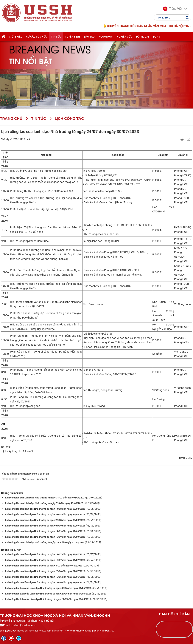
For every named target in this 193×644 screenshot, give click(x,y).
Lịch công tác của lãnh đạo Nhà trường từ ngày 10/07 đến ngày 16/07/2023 (45, 560)
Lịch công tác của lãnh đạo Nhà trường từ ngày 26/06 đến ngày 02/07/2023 (45, 571)
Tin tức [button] (56, 37)
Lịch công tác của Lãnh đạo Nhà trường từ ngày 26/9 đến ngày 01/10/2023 (45, 542)
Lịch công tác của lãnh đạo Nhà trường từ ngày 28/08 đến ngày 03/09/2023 (45, 520)
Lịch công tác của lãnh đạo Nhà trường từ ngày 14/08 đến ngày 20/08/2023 (45, 509)
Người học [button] (106, 37)
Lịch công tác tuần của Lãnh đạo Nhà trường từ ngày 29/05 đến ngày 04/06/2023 (48, 594)
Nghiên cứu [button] (124, 37)
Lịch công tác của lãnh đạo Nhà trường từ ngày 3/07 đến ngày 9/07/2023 (44, 566)
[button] (173, 9)
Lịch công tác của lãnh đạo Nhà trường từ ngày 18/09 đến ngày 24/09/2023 (45, 537)
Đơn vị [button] (157, 37)
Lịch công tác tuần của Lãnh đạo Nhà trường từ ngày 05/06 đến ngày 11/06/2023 (48, 588)
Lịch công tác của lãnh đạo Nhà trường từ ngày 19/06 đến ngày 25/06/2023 (45, 577)
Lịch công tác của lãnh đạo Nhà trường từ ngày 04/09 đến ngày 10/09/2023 (45, 526)
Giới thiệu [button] (16, 37)
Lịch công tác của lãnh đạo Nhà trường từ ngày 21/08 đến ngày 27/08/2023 (45, 514)
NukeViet (82, 631)
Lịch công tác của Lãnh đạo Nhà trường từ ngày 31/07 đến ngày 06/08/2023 (45, 498)
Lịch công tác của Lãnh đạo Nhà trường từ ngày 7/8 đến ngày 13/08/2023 (44, 503)
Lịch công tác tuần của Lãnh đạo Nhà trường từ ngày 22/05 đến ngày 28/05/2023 (48, 599)
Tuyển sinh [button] (72, 37)
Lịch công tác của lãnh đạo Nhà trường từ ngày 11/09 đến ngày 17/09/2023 (45, 531)
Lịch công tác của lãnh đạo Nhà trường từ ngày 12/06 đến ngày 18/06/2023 (45, 582)
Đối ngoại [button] (143, 37)
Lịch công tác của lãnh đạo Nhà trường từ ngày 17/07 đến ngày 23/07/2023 (45, 554)
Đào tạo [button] (89, 37)
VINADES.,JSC (107, 631)
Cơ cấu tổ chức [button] (37, 37)
